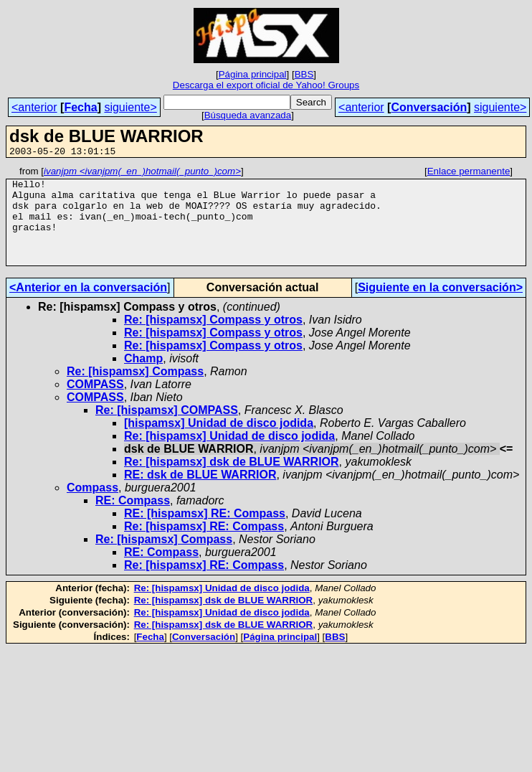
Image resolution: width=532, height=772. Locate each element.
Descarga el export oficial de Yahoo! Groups (266, 85)
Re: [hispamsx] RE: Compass (204, 546)
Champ (143, 378)
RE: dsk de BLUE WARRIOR (200, 494)
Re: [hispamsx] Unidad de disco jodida (229, 455)
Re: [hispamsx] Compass (135, 391)
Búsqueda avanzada (248, 115)
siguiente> (130, 107)
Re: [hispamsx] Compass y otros (213, 339)
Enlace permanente (469, 173)
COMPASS (95, 404)
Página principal (253, 74)
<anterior (34, 107)
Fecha (80, 107)
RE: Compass (133, 520)
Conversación (429, 107)
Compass (92, 507)
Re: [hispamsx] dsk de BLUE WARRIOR (232, 481)
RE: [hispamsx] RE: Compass (205, 533)
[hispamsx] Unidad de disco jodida (219, 442)
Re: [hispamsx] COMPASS (167, 429)
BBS (304, 74)
